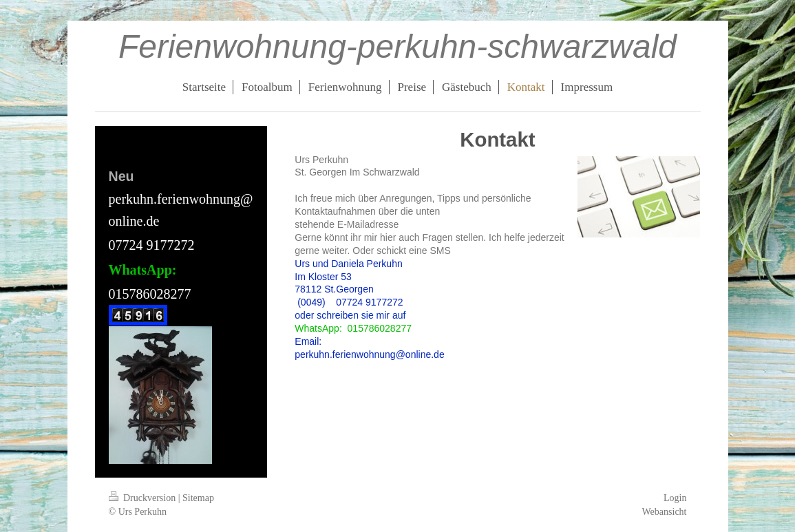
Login (675, 498)
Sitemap (198, 498)
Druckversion (144, 498)
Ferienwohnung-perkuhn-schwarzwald (397, 46)
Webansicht (665, 512)
